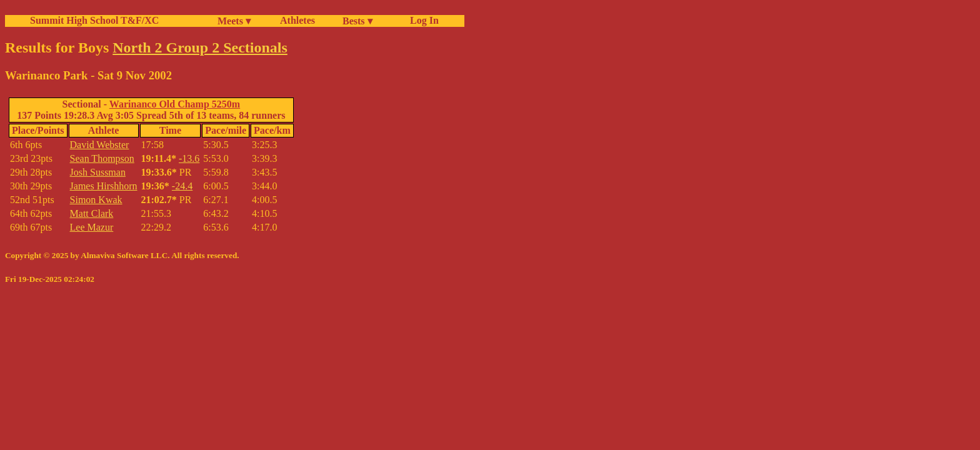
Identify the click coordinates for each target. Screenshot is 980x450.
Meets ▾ (234, 21)
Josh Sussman (98, 172)
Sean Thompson (102, 158)
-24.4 (182, 186)
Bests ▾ (357, 21)
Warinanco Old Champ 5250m (175, 104)
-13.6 (189, 158)
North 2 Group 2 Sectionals (200, 47)
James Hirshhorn (104, 186)
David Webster (100, 145)
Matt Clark (92, 213)
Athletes (297, 20)
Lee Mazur (92, 227)
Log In (422, 20)
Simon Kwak (96, 200)
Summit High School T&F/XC (94, 20)
